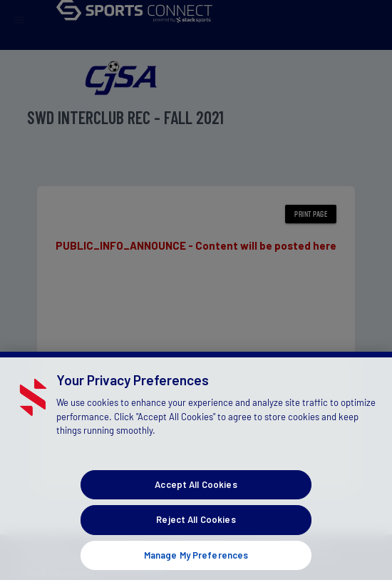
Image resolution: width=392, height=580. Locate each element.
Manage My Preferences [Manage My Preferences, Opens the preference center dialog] (196, 561)
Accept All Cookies (196, 491)
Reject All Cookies (196, 526)
